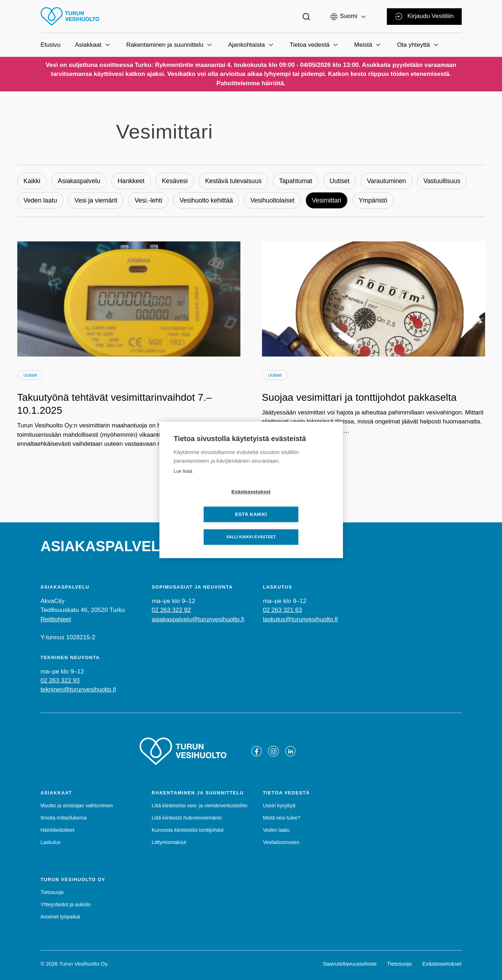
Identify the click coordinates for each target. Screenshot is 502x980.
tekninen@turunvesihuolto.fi (78, 690)
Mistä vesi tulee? (282, 818)
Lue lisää (183, 483)
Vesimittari (333, 201)
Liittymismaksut (169, 843)
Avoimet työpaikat (60, 917)
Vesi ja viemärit (97, 201)
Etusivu (51, 45)
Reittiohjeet (56, 619)
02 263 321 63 (283, 610)
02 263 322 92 (171, 610)
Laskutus (51, 843)
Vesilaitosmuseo (281, 843)
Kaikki (32, 181)
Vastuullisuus (450, 181)
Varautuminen (394, 181)
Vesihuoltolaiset (278, 201)
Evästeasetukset (442, 964)
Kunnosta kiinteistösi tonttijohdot (188, 830)
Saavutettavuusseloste (350, 964)
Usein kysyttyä (279, 806)
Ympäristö (380, 201)
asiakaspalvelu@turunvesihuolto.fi (198, 619)
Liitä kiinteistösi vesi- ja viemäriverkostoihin (200, 806)
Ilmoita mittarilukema (64, 818)
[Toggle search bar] (306, 16)
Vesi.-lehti (151, 201)
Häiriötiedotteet (58, 830)
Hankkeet (134, 181)
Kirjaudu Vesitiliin (424, 16)
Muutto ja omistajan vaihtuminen (77, 806)
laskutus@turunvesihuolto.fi (300, 619)
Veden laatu (41, 201)
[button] (349, 16)
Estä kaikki (292, 503)
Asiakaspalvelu (80, 181)
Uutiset (346, 181)
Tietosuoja (52, 892)
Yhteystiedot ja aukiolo (66, 904)
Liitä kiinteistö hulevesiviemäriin (187, 818)
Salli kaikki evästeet (251, 526)
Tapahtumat (301, 181)
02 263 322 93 (60, 681)
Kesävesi (178, 181)
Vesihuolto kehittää (210, 201)
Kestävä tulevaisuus (238, 181)
